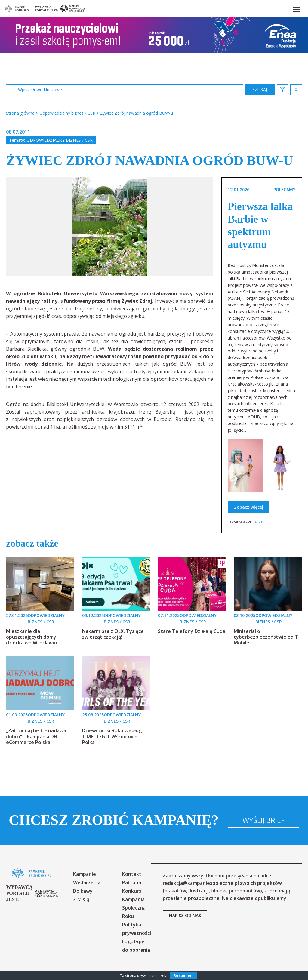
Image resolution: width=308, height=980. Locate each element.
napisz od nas (185, 915)
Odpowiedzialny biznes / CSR (60, 140)
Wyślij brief (263, 820)
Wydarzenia (87, 882)
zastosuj (260, 90)
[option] (110, 227)
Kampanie (85, 874)
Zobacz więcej (249, 507)
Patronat (133, 882)
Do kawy (83, 891)
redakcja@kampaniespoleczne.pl (201, 883)
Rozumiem (184, 976)
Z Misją (81, 899)
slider (260, 521)
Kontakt (132, 874)
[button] (296, 8)
